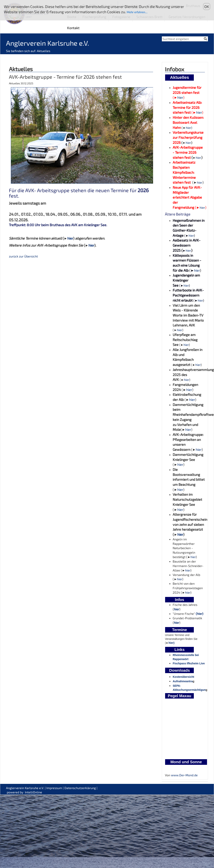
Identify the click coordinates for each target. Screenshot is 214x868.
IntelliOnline (33, 792)
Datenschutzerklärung (80, 788)
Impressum (54, 788)
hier (70, 238)
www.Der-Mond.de (184, 775)
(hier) (200, 614)
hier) (172, 643)
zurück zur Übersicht (23, 256)
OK (207, 7)
